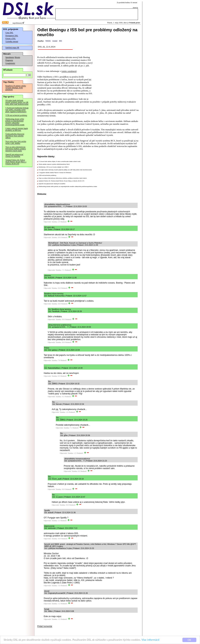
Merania (17, 57)
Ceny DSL (9, 33)
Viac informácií (151, 640)
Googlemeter (10, 63)
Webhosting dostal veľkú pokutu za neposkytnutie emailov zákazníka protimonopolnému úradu (15, 122)
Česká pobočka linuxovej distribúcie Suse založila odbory (15, 136)
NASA (48, 41)
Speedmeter (10, 57)
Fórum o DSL (11, 38)
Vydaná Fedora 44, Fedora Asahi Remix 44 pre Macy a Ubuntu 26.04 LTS (16, 162)
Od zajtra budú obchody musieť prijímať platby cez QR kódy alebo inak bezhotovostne (17, 102)
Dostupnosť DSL (12, 36)
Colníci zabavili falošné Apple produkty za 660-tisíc (17, 129)
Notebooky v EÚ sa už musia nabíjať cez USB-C (54, 167)
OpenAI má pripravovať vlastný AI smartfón (14, 155)
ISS (60, 41)
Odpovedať (47, 222)
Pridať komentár (45, 626)
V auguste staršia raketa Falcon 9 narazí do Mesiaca (55, 173)
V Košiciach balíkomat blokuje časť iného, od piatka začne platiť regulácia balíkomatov (17, 110)
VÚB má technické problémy (16, 115)
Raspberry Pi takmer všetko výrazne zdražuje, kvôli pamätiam (16, 88)
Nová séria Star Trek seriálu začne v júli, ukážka (16, 142)
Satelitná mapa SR (12, 48)
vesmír (55, 41)
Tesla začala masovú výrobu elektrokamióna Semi (54, 164)
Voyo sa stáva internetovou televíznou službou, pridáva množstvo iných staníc (16, 149)
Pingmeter (9, 60)
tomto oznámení (69, 71)
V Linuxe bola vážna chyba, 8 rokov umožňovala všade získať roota (60, 161)
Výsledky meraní (12, 41)
